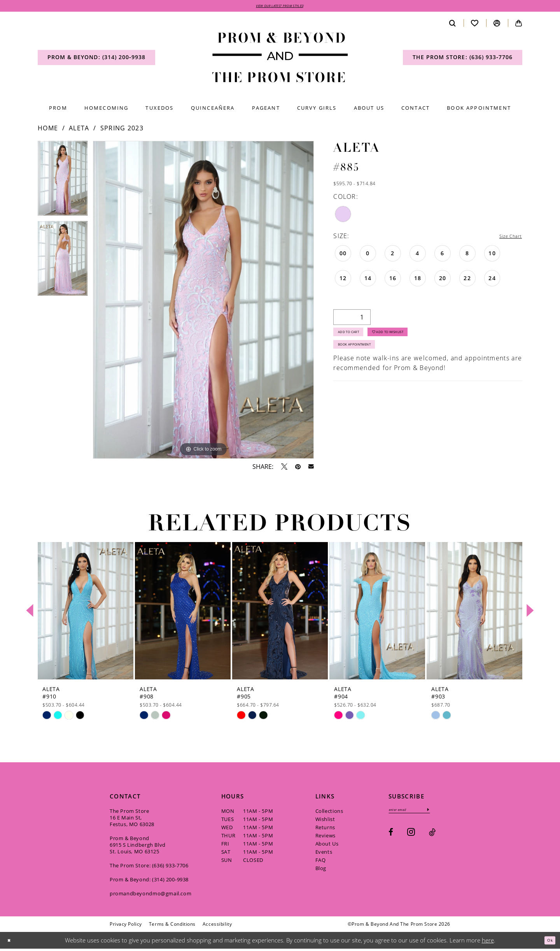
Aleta (79, 130)
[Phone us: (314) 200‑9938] (96, 60)
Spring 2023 (122, 130)
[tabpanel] (63, 183)
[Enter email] (419, 813)
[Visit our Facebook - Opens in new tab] (391, 837)
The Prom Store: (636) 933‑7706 (149, 867)
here (488, 942)
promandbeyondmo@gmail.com (150, 895)
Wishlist (325, 821)
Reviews (325, 837)
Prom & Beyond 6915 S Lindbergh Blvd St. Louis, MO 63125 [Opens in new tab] (138, 847)
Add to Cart (356, 338)
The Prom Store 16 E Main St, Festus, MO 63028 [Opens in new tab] (132, 819)
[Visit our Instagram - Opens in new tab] (411, 837)
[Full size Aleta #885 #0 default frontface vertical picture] (203, 302)
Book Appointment (365, 356)
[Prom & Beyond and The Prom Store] (280, 60)
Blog (321, 870)
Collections (329, 813)
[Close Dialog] (11, 943)
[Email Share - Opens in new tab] (311, 469)
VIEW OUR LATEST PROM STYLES (280, 7)
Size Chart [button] (506, 238)
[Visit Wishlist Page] (475, 25)
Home (48, 130)
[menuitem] (96, 60)
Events (324, 854)
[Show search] (453, 25)
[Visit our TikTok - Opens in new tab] (432, 837)
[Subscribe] (447, 813)
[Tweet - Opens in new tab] (284, 468)
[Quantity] (352, 320)
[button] (497, 25)
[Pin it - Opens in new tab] (298, 468)
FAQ (321, 862)
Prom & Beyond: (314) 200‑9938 (149, 881)
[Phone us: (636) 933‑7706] (463, 60)
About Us (327, 846)
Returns (325, 829)
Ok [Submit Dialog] (547, 942)
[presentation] (86, 613)
